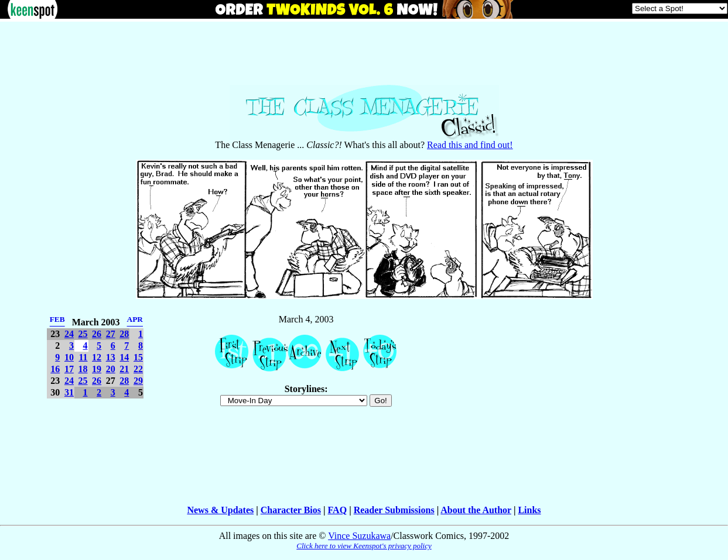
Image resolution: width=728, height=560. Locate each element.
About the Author (476, 510)
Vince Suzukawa (359, 536)
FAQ (338, 510)
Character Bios (291, 510)
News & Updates (220, 510)
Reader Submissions (394, 510)
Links (529, 510)
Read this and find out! (470, 145)
